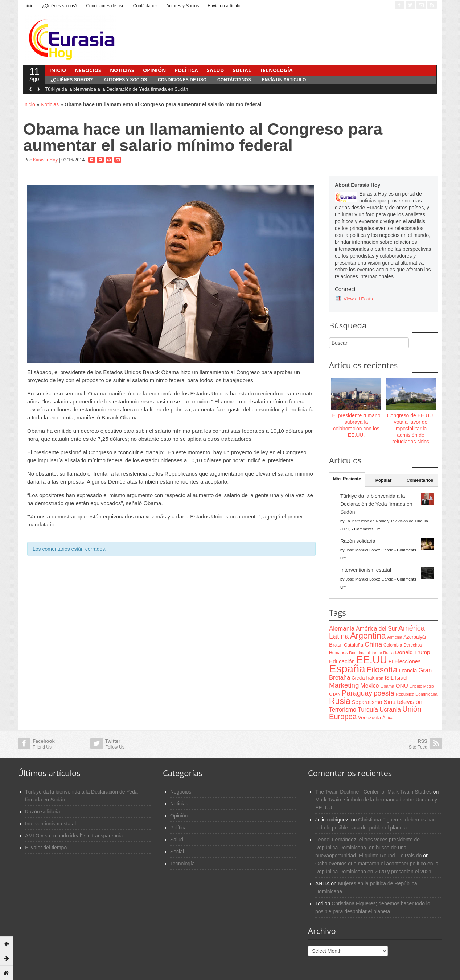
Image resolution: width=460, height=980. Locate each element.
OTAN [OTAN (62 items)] (335, 694)
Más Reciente (347, 479)
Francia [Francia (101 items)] (408, 670)
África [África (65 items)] (388, 718)
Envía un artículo (224, 6)
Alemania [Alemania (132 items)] (342, 629)
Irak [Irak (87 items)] (370, 678)
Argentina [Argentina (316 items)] (368, 636)
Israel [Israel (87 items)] (401, 678)
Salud (215, 70)
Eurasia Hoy (45, 160)
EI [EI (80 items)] (391, 662)
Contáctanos (145, 6)
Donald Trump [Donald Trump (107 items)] (412, 652)
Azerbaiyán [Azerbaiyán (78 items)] (415, 637)
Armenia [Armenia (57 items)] (395, 637)
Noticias (122, 70)
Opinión (154, 70)
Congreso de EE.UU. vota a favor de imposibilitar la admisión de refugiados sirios (411, 429)
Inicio (28, 6)
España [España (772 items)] (347, 669)
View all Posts (358, 299)
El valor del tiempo (46, 848)
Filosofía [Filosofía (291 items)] (382, 670)
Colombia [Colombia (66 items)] (393, 645)
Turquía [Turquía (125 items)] (368, 709)
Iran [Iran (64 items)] (379, 678)
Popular (384, 480)
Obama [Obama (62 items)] (387, 686)
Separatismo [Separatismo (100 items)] (367, 702)
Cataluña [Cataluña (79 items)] (354, 645)
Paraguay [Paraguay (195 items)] (357, 693)
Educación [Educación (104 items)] (342, 661)
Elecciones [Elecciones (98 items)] (408, 661)
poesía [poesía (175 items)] (384, 693)
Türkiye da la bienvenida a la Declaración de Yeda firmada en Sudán (117, 89)
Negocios (88, 70)
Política (186, 70)
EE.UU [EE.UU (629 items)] (372, 660)
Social (242, 70)
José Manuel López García (369, 550)
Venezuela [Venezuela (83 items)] (369, 717)
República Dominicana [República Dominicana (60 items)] (417, 694)
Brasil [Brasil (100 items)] (336, 645)
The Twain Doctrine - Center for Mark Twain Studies (373, 792)
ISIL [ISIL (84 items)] (389, 678)
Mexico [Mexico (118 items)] (369, 685)
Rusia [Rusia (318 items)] (340, 701)
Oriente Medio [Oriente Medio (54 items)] (422, 686)
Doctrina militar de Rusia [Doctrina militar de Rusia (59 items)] (371, 653)
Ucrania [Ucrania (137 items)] (390, 709)
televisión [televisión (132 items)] (410, 702)
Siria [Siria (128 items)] (389, 702)
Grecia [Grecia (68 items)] (358, 678)
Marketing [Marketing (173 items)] (344, 685)
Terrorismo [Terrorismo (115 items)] (343, 710)
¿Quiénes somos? (60, 6)
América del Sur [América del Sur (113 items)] (376, 629)
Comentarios (420, 480)
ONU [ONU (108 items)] (402, 686)
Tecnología (276, 70)
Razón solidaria (358, 541)
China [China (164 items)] (373, 644)
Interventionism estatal (366, 570)
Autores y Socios (182, 6)
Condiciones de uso (105, 6)
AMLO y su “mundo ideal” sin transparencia (74, 836)
